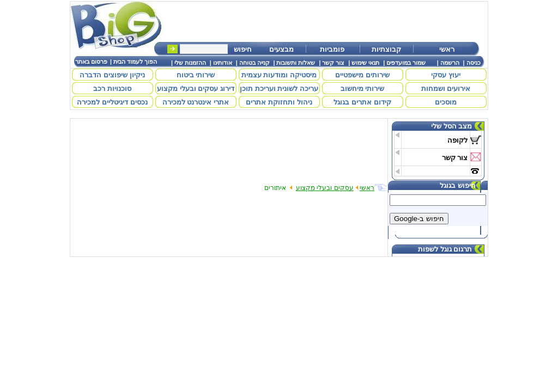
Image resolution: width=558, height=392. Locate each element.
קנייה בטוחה (254, 63)
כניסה (474, 63)
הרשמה (450, 63)
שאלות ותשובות (296, 63)
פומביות (332, 49)
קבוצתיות (386, 49)
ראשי (447, 49)
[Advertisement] (330, 22)
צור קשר (333, 63)
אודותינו (223, 63)
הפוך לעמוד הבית (135, 62)
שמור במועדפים (406, 63)
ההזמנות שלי (190, 63)
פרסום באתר (91, 62)
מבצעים (281, 49)
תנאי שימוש (365, 63)
